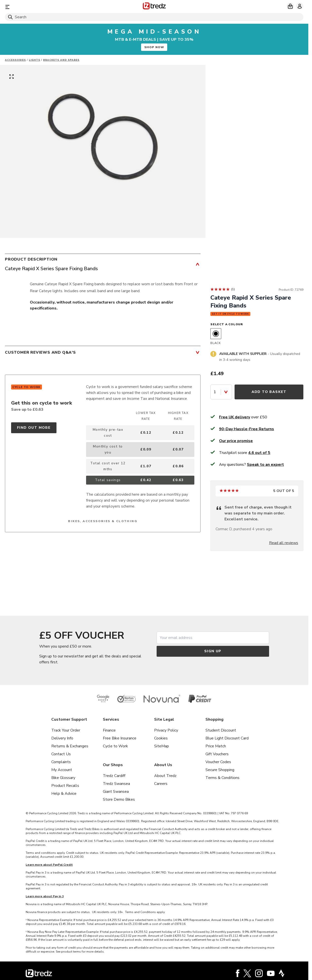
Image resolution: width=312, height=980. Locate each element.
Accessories (15, 60)
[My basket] (290, 6)
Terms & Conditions (222, 778)
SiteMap (162, 746)
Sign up (213, 651)
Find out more (34, 428)
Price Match (216, 746)
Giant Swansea (116, 792)
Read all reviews (284, 543)
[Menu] (54, 7)
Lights (35, 60)
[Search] (154, 17)
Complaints (61, 762)
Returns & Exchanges (70, 746)
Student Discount (221, 730)
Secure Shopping (220, 770)
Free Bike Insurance (120, 738)
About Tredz (165, 776)
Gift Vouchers (217, 754)
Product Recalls (65, 786)
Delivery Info (62, 738)
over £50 (243, 417)
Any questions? (251, 465)
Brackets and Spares (61, 60)
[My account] (300, 6)
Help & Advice (64, 794)
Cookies (161, 738)
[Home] (154, 7)
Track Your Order (66, 730)
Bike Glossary (63, 778)
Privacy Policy (166, 730)
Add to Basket (269, 392)
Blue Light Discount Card (227, 738)
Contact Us (61, 754)
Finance (109, 730)
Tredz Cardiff (114, 776)
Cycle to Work (115, 746)
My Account (62, 770)
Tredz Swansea (116, 784)
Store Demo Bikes (119, 799)
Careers (161, 784)
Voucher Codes (218, 762)
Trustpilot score (245, 453)
